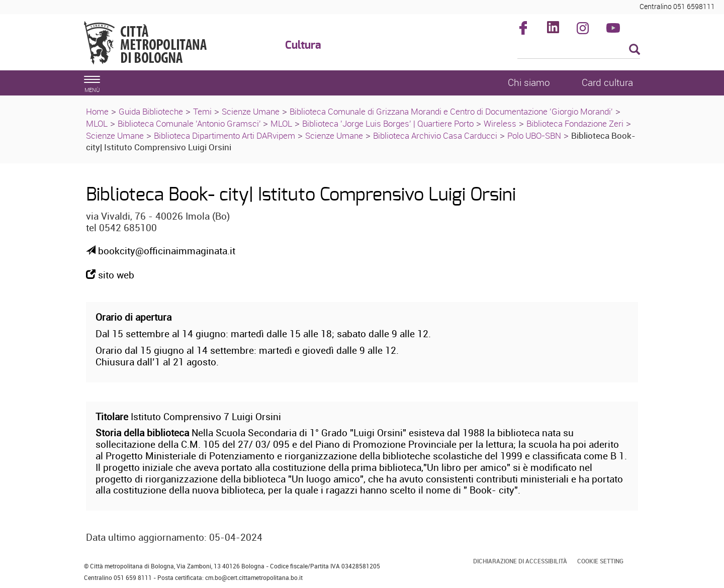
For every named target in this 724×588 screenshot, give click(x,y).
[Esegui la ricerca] (635, 50)
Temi (202, 111)
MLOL (97, 123)
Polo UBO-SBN (534, 135)
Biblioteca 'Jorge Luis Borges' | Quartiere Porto (388, 123)
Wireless (500, 123)
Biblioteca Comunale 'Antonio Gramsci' (190, 123)
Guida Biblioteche (151, 111)
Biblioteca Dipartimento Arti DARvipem (224, 135)
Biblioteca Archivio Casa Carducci (435, 135)
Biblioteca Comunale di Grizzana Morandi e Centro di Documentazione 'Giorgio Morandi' (451, 111)
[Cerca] (579, 50)
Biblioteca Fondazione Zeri (575, 123)
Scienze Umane (251, 111)
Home (97, 111)
